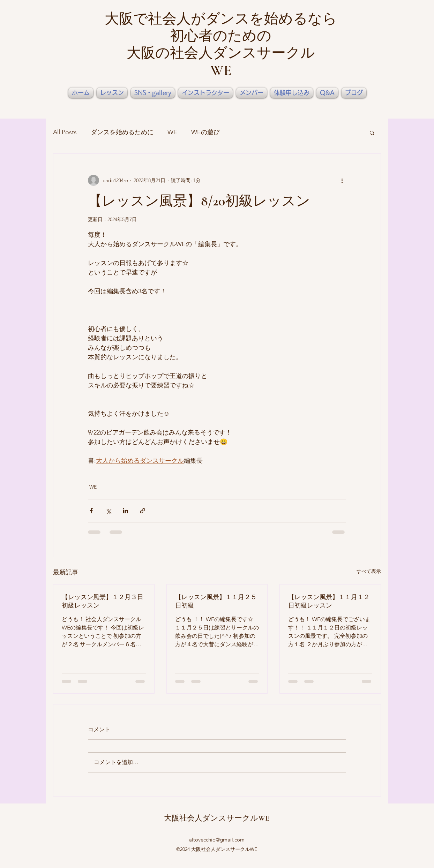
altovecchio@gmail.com (217, 840)
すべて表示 (369, 571)
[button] (372, 133)
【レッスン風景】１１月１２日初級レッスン (329, 601)
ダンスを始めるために (122, 132)
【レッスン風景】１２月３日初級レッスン (103, 601)
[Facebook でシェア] (91, 511)
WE (172, 132)
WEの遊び (205, 132)
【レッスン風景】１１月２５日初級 (216, 601)
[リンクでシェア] (143, 511)
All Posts (65, 132)
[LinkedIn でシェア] (125, 511)
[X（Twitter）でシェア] (108, 511)
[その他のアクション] (342, 180)
